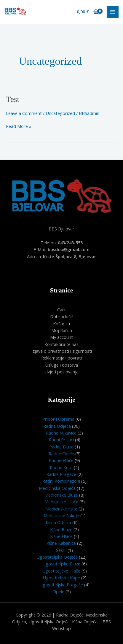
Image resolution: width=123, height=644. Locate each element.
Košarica (61, 323)
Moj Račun (62, 330)
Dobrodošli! (62, 316)
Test (13, 99)
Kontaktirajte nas (61, 344)
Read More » (19, 126)
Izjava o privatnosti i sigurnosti (62, 351)
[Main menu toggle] (113, 12)
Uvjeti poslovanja (61, 372)
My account (61, 337)
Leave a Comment (24, 113)
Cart (61, 310)
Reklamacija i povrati (61, 358)
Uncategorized (60, 113)
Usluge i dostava (61, 365)
